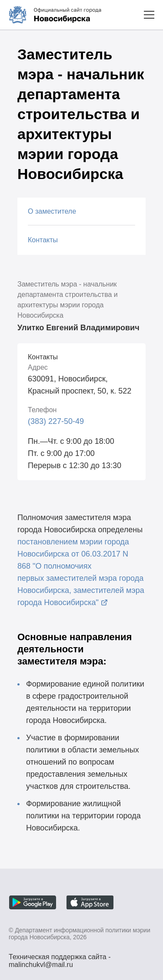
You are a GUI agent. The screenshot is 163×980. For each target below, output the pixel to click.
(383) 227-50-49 (56, 421)
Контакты (43, 240)
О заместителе (52, 211)
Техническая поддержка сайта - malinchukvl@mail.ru (60, 958)
